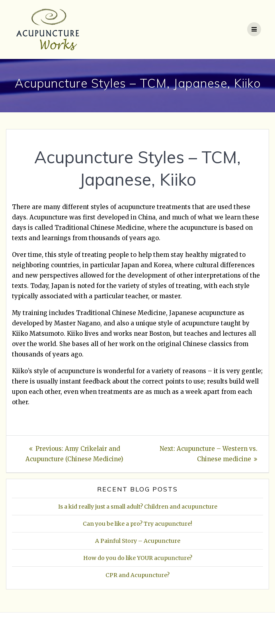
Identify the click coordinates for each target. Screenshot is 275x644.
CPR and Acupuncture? (137, 575)
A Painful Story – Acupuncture (138, 541)
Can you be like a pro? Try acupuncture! (137, 524)
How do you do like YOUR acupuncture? (138, 558)
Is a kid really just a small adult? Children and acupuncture (138, 507)
